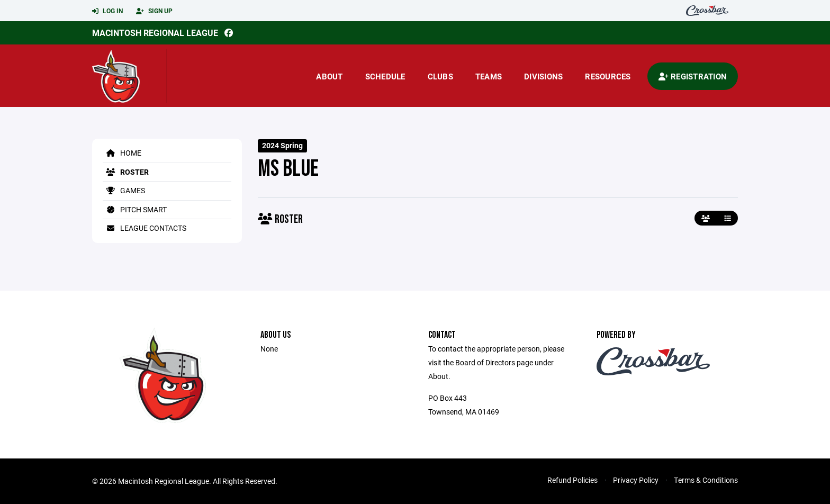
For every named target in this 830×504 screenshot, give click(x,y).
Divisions (543, 76)
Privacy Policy (636, 480)
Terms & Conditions (706, 480)
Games (124, 190)
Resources (608, 76)
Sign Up (154, 11)
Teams (489, 76)
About (329, 76)
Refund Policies (572, 480)
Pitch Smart (135, 209)
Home (122, 153)
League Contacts (145, 228)
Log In (107, 11)
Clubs (440, 76)
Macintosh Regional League (155, 33)
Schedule (385, 76)
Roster (126, 172)
